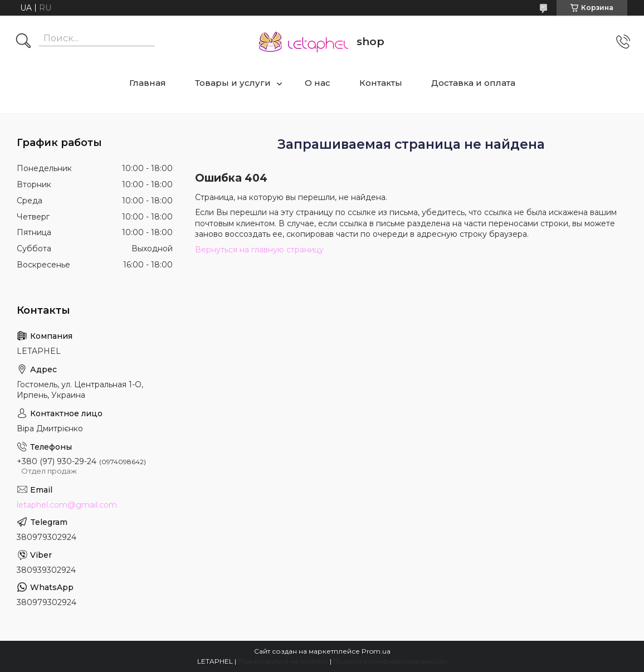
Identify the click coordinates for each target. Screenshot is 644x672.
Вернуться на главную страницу (259, 250)
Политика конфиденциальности (390, 661)
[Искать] (23, 42)
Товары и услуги (233, 83)
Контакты (381, 83)
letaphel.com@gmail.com (67, 505)
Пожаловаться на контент (283, 661)
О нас (318, 83)
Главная (148, 83)
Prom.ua (376, 651)
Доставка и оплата (473, 83)
